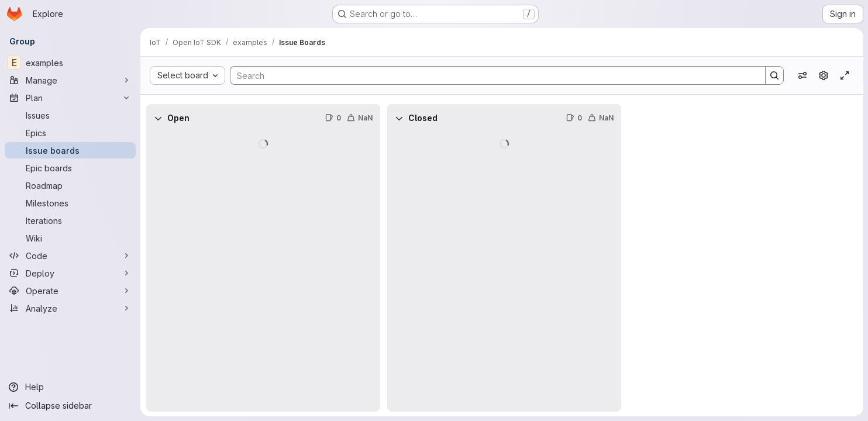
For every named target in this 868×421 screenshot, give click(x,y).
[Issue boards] (70, 150)
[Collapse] (158, 118)
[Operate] (70, 291)
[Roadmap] (70, 185)
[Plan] (70, 98)
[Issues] (70, 115)
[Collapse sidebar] (70, 406)
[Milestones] (70, 203)
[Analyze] (70, 308)
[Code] (70, 256)
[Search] (492, 75)
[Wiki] (70, 238)
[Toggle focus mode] (845, 75)
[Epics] (70, 133)
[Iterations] (70, 220)
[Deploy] (70, 273)
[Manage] (70, 80)
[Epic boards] (70, 168)
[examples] (70, 63)
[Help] (70, 387)
